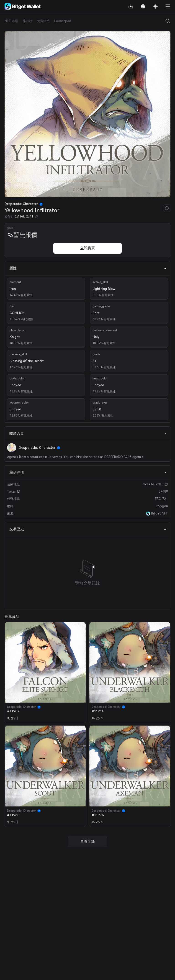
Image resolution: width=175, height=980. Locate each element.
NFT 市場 (11, 21)
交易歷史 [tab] (88, 529)
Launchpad (63, 21)
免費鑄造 (43, 21)
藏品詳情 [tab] (88, 472)
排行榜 (28, 21)
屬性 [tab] (88, 268)
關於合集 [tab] (88, 434)
